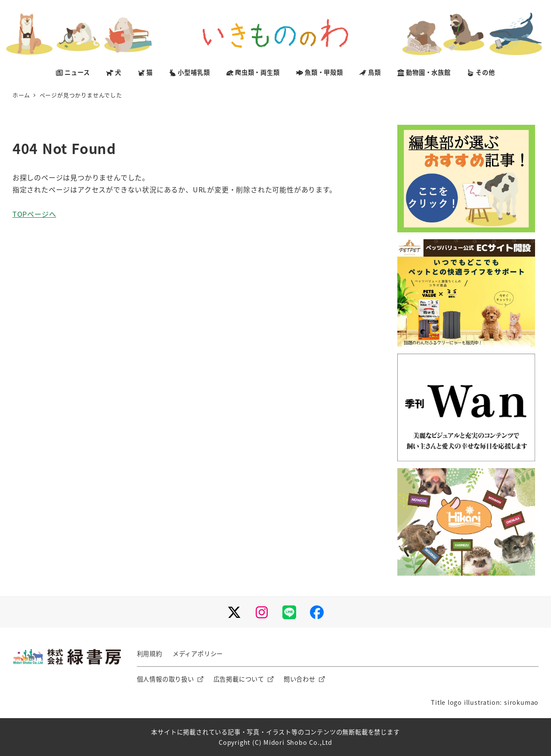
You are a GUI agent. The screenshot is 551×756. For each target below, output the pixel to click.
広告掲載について (239, 679)
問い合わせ (300, 679)
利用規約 (150, 654)
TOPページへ (34, 214)
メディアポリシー (198, 654)
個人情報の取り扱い (166, 679)
